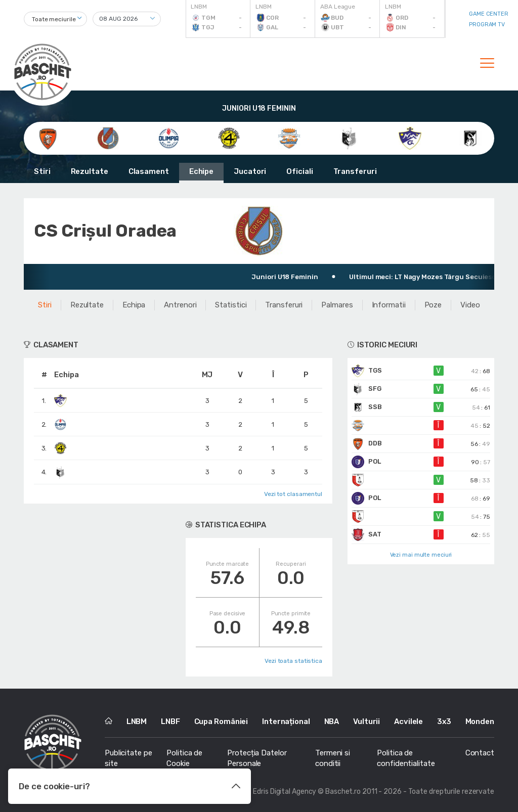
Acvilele (408, 721)
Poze (433, 305)
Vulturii (366, 721)
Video (470, 305)
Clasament (149, 171)
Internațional (286, 721)
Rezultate (90, 171)
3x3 (444, 721)
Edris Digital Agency (285, 792)
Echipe (201, 171)
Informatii (389, 305)
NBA (332, 721)
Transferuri (355, 171)
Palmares (337, 305)
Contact (480, 753)
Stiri (42, 171)
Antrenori (180, 305)
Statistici (231, 305)
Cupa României (221, 721)
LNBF (170, 721)
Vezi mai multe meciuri (421, 555)
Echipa (134, 305)
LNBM (137, 721)
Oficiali (299, 171)
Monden (480, 721)
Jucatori (250, 171)
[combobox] (55, 19)
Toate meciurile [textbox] (54, 19)
